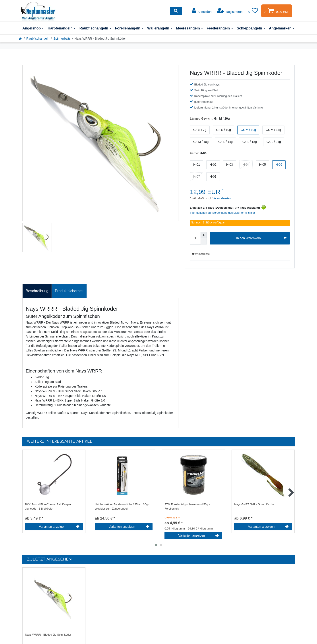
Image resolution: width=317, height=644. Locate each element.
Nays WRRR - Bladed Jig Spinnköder (48, 635)
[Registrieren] (230, 11)
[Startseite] (21, 39)
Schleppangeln (251, 28)
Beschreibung (37, 291)
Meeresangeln (189, 28)
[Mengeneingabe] (195, 238)
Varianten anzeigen (59, 527)
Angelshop (33, 28)
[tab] (37, 291)
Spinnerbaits (62, 39)
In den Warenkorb (261, 238)
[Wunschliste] (253, 11)
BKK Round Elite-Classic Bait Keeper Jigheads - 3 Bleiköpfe (48, 507)
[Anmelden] (202, 11)
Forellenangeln (129, 28)
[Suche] (176, 11)
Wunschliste (201, 254)
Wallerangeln (160, 28)
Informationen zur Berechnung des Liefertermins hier (222, 213)
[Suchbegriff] (117, 11)
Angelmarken (282, 28)
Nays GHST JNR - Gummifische (254, 504)
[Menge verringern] (204, 241)
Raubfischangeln (95, 28)
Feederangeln (220, 28)
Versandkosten (221, 198)
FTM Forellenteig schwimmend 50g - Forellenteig (187, 507)
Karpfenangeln (62, 28)
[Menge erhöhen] (204, 235)
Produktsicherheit (69, 291)
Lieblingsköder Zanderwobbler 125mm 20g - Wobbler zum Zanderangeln (122, 507)
